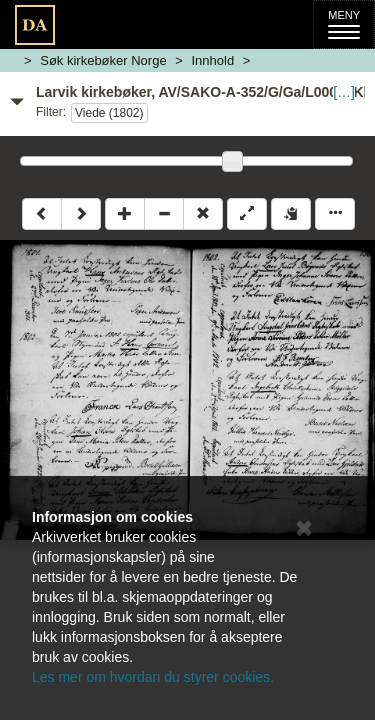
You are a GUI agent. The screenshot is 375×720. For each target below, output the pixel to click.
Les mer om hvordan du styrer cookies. (153, 677)
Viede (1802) (109, 113)
